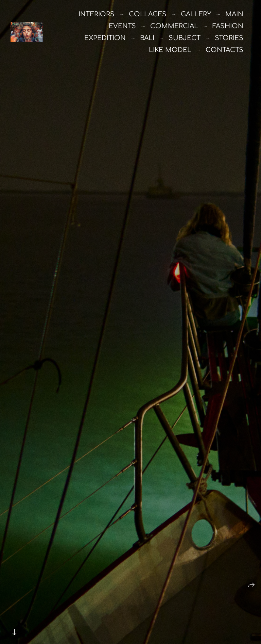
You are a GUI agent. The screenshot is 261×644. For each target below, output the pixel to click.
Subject (185, 38)
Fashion (228, 26)
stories (229, 38)
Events (122, 26)
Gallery (196, 14)
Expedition (105, 38)
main (234, 14)
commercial (174, 26)
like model (170, 50)
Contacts (224, 50)
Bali (147, 38)
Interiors (97, 14)
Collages (148, 14)
